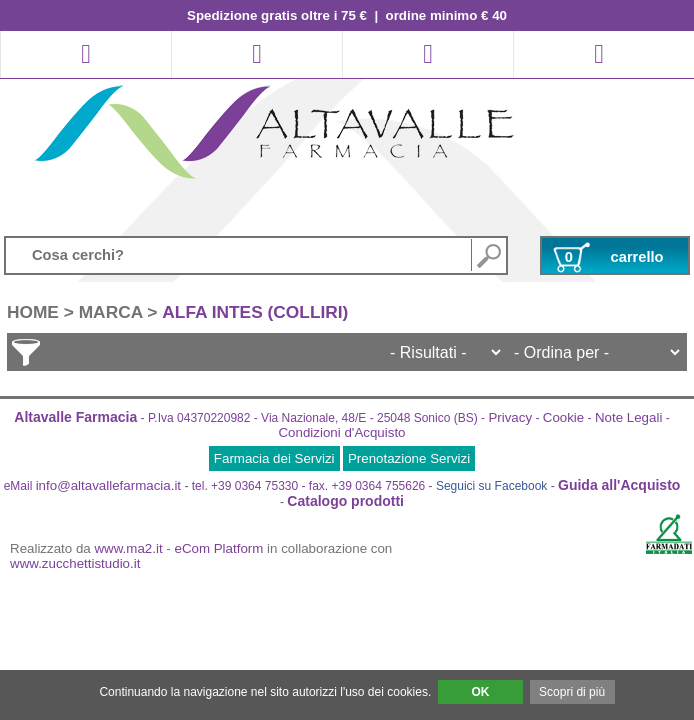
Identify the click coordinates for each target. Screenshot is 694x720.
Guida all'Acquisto (619, 485)
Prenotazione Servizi (409, 458)
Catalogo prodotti (345, 501)
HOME (33, 312)
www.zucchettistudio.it (75, 563)
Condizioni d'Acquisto (341, 432)
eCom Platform (220, 548)
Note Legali (628, 417)
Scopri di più (572, 692)
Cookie (564, 417)
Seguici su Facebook (491, 486)
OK (480, 692)
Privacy (510, 417)
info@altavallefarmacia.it (108, 485)
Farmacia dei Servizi (274, 458)
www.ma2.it (130, 548)
